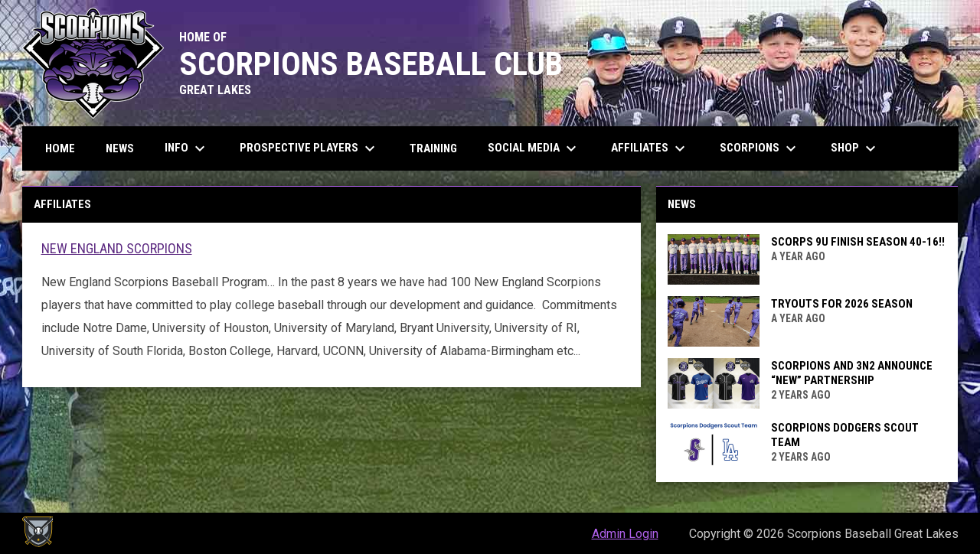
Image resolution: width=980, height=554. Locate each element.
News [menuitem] (120, 148)
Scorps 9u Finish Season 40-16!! (858, 242)
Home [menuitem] (60, 148)
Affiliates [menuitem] (650, 148)
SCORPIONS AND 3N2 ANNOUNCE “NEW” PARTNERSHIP (852, 373)
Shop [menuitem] (855, 148)
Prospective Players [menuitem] (309, 148)
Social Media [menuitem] (534, 148)
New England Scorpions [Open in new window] (117, 248)
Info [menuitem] (187, 148)
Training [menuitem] (433, 148)
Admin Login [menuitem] (625, 534)
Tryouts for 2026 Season (842, 304)
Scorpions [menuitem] (760, 148)
